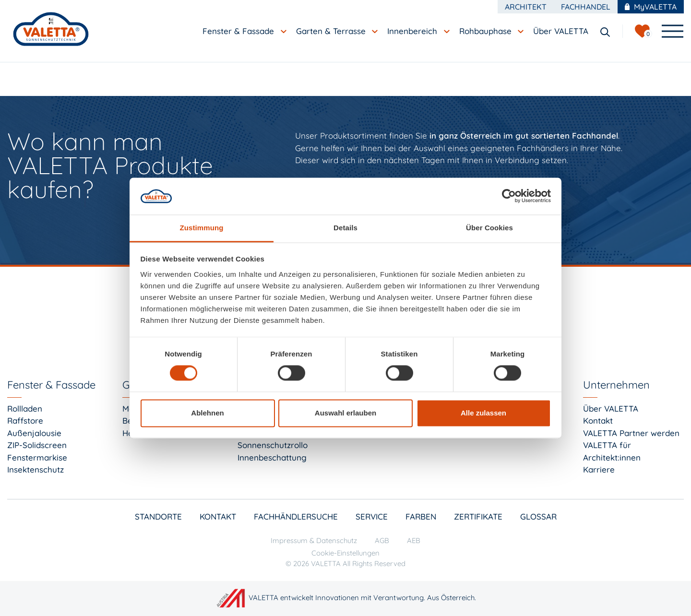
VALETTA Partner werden (631, 433)
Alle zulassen (483, 413)
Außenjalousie (34, 433)
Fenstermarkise (37, 457)
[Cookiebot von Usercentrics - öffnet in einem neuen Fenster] (509, 196)
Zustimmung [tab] (202, 228)
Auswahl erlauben (345, 413)
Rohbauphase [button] (487, 31)
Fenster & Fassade (51, 385)
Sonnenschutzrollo (273, 445)
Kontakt (598, 421)
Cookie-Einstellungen (345, 553)
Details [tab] (345, 228)
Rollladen (25, 409)
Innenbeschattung (272, 457)
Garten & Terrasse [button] (332, 31)
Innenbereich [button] (413, 31)
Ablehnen (207, 413)
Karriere (599, 469)
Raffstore (25, 421)
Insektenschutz (36, 469)
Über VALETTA (611, 409)
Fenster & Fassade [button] (239, 31)
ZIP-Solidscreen (37, 445)
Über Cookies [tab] (489, 228)
